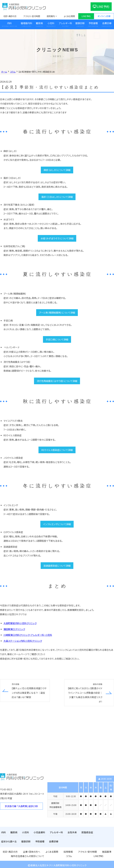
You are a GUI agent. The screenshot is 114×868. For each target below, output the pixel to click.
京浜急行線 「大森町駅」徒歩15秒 (21, 806)
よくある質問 (69, 16)
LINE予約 (101, 7)
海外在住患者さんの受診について (92, 851)
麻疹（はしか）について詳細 (57, 170)
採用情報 (46, 851)
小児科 (51, 23)
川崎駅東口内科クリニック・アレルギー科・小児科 (28, 635)
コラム (111, 851)
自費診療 (31, 841)
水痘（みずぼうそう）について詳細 (57, 238)
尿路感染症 (80, 832)
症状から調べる (96, 832)
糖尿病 (39, 23)
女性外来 (66, 832)
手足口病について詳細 (57, 339)
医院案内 (51, 16)
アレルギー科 (65, 23)
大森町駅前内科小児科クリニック (20, 623)
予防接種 (93, 23)
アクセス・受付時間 (32, 16)
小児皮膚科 (36, 832)
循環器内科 (26, 23)
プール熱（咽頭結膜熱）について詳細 (57, 313)
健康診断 (80, 23)
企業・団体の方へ (22, 851)
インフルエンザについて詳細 (57, 524)
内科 (9, 23)
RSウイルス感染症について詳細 (57, 450)
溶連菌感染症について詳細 (57, 566)
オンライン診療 (104, 16)
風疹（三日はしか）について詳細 (57, 197)
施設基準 (73, 851)
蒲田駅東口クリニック (14, 629)
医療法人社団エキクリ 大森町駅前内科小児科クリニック (57, 864)
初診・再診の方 (10, 16)
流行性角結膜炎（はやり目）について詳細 (57, 381)
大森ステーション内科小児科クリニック (23, 641)
